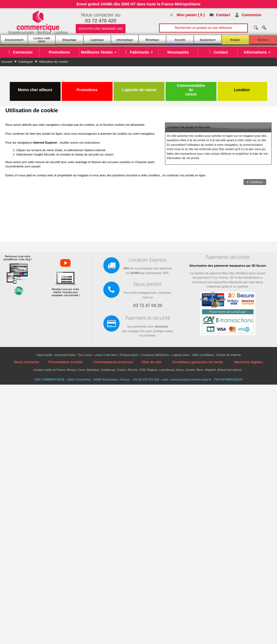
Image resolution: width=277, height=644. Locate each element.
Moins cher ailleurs (35, 88)
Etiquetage (69, 40)
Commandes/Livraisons (113, 362)
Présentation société (65, 362)
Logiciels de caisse (139, 88)
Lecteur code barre (42, 40)
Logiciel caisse (181, 355)
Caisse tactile (44, 355)
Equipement (208, 40)
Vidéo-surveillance (203, 355)
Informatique (125, 40)
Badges (235, 40)
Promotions (87, 88)
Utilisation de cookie (53, 62)
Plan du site (152, 362)
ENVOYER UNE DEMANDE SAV (101, 29)
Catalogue (26, 62)
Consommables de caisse (191, 90)
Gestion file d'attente (228, 355)
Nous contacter (27, 362)
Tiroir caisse (85, 355)
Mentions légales (248, 362)
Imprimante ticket (65, 355)
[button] (255, 182)
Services (263, 40)
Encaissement (14, 40)
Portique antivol (129, 355)
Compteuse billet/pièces (155, 355)
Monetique (152, 40)
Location (242, 88)
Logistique (97, 40)
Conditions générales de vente (197, 362)
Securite (180, 40)
